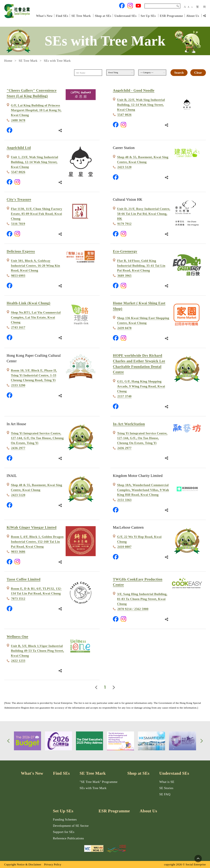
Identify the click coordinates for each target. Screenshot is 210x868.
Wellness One (18, 637)
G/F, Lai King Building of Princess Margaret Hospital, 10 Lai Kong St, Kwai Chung (36, 110)
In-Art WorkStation (129, 424)
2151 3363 (124, 500)
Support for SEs (64, 832)
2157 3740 (124, 396)
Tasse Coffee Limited (24, 579)
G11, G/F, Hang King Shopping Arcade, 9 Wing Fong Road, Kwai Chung (141, 386)
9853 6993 (18, 276)
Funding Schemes (65, 819)
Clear (198, 73)
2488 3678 (18, 120)
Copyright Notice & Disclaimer (23, 864)
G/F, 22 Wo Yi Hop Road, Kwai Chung (139, 539)
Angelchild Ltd (19, 148)
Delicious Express (21, 251)
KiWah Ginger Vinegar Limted (32, 527)
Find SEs (62, 16)
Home (8, 61)
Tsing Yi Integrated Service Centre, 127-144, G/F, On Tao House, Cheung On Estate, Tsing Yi (37, 438)
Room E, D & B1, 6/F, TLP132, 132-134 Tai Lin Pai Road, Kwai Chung (36, 591)
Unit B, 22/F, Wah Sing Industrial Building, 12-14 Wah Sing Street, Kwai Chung (141, 105)
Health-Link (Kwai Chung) (29, 303)
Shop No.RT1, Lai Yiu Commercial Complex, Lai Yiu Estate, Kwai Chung (36, 317)
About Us (193, 16)
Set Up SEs (148, 16)
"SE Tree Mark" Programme (99, 782)
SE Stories (166, 788)
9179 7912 (124, 224)
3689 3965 (124, 276)
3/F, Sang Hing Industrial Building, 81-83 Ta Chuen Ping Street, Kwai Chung (142, 599)
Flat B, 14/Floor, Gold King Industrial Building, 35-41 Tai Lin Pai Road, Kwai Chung (141, 266)
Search (178, 6)
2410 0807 (124, 547)
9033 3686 (18, 552)
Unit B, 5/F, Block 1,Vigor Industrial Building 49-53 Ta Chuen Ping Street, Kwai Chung (37, 651)
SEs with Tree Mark (93, 788)
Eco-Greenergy (125, 251)
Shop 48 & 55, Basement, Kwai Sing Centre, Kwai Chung (143, 160)
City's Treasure (19, 199)
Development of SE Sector (71, 826)
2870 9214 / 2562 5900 (133, 609)
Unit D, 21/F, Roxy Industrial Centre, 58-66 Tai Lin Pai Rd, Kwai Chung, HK (144, 214)
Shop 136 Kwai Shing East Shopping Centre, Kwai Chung (143, 320)
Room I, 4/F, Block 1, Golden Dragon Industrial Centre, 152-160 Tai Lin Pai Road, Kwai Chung (37, 542)
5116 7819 (18, 224)
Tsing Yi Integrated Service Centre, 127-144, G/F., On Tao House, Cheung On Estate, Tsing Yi (142, 438)
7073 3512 (18, 599)
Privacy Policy (53, 864)
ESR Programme (171, 16)
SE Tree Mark (81, 16)
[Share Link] (204, 16)
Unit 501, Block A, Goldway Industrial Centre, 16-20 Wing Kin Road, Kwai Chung (35, 266)
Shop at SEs (103, 16)
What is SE (167, 782)
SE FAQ (165, 794)
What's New (44, 16)
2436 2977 (18, 448)
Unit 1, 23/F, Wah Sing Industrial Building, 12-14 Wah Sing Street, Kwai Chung (34, 162)
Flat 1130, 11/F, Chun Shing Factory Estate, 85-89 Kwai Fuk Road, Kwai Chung (37, 214)
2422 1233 (18, 661)
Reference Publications (68, 838)
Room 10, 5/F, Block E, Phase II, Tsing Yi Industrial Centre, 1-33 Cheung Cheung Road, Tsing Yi (34, 375)
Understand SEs (125, 16)
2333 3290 (18, 385)
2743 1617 (18, 327)
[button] (8, 741)
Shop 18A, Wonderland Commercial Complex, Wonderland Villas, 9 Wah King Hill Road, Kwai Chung (143, 490)
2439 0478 (124, 328)
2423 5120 (124, 167)
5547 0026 (124, 115)
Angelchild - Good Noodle (134, 90)
